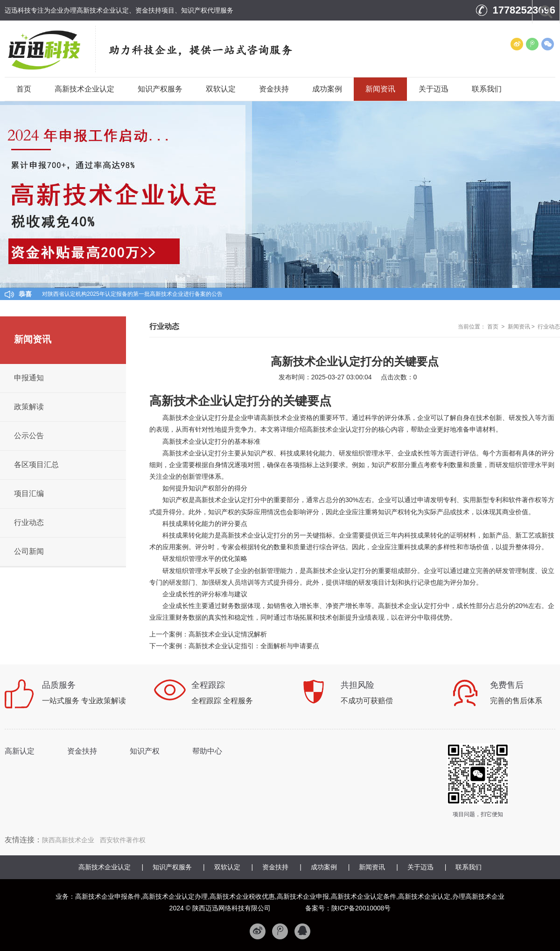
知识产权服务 (160, 89)
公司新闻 (29, 551)
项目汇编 (29, 493)
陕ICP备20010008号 (361, 908)
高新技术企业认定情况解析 (228, 634)
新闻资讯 (380, 89)
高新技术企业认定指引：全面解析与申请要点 (254, 646)
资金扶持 (274, 89)
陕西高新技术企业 (68, 840)
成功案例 (327, 89)
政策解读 (29, 407)
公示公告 (29, 436)
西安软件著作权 (123, 840)
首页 (24, 89)
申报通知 (29, 378)
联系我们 (487, 89)
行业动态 (549, 327)
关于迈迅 (434, 89)
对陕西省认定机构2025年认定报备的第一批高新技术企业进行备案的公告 (132, 294)
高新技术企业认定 (84, 89)
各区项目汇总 (36, 465)
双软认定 (221, 89)
